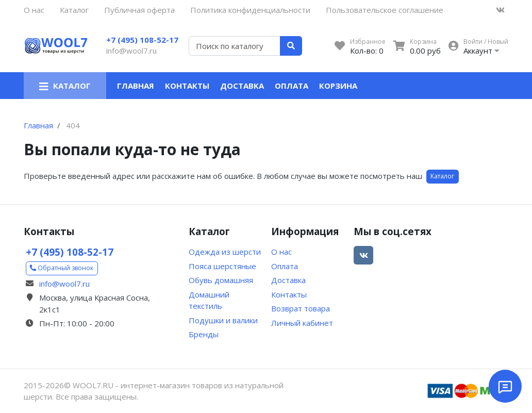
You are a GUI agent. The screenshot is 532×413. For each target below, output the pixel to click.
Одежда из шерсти (225, 252)
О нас (34, 10)
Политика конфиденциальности (250, 10)
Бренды (204, 334)
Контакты (187, 86)
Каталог (74, 10)
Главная (136, 86)
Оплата (292, 86)
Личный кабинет (302, 323)
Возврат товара (301, 308)
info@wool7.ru (131, 51)
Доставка (242, 86)
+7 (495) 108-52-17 (142, 40)
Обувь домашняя (221, 280)
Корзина (338, 86)
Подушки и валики (223, 320)
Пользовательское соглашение (385, 10)
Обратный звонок (62, 268)
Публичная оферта (139, 10)
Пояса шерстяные (222, 266)
